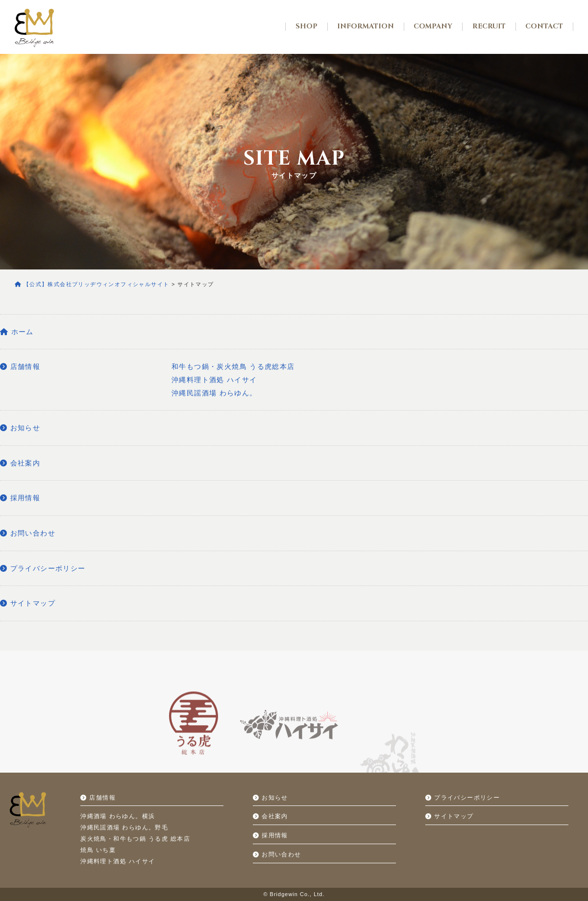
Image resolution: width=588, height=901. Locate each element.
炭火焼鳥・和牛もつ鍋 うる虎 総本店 (135, 839)
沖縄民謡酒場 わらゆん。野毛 (124, 828)
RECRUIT (489, 27)
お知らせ (20, 428)
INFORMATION (366, 27)
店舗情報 (20, 366)
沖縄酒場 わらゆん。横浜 (118, 816)
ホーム (17, 332)
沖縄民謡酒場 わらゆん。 (214, 393)
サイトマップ (28, 603)
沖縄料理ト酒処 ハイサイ (214, 380)
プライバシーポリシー (43, 568)
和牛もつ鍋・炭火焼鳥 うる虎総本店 (233, 366)
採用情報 (20, 498)
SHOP (306, 27)
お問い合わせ (28, 533)
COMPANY (433, 27)
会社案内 (20, 463)
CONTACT (544, 27)
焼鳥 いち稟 (98, 850)
